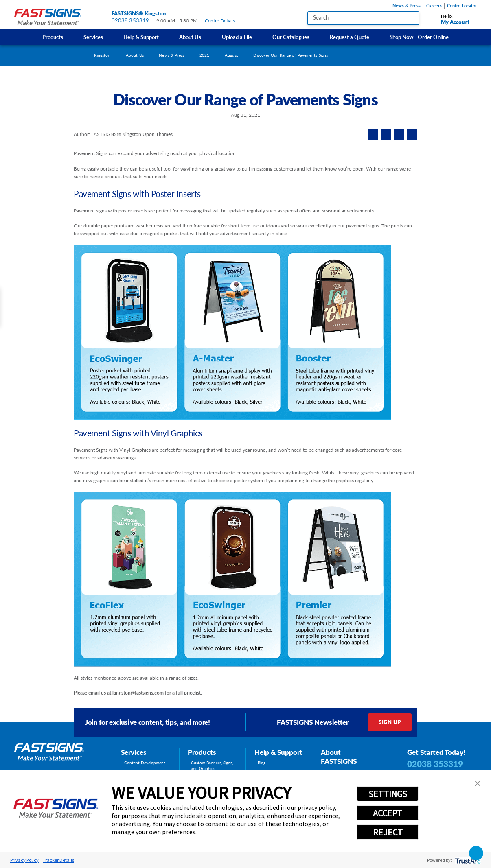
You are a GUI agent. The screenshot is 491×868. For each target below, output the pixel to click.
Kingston (102, 55)
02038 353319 (130, 20)
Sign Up (390, 722)
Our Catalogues (291, 37)
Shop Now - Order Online (419, 37)
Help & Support (141, 37)
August (231, 55)
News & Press (407, 6)
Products (53, 37)
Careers (434, 6)
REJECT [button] (388, 832)
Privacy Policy (24, 860)
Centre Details (223, 21)
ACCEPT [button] (388, 813)
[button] (478, 783)
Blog (262, 763)
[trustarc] (467, 860)
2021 (204, 55)
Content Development (145, 763)
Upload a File (237, 37)
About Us (190, 37)
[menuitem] (53, 37)
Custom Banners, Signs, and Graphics (212, 765)
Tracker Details (58, 860)
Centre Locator (462, 6)
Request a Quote (350, 37)
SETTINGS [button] (388, 794)
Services (93, 37)
